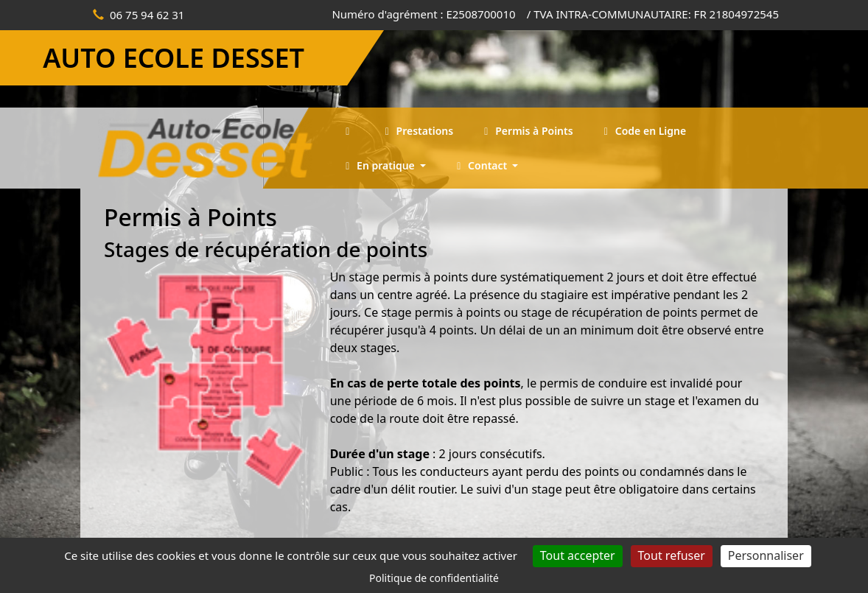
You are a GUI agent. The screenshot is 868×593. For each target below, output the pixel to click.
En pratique (379, 165)
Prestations (417, 131)
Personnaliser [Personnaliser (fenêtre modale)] (766, 555)
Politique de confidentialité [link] (434, 578)
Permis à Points (526, 131)
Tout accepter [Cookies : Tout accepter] (578, 555)
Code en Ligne (643, 131)
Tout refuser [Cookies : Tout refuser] (672, 555)
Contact (481, 165)
